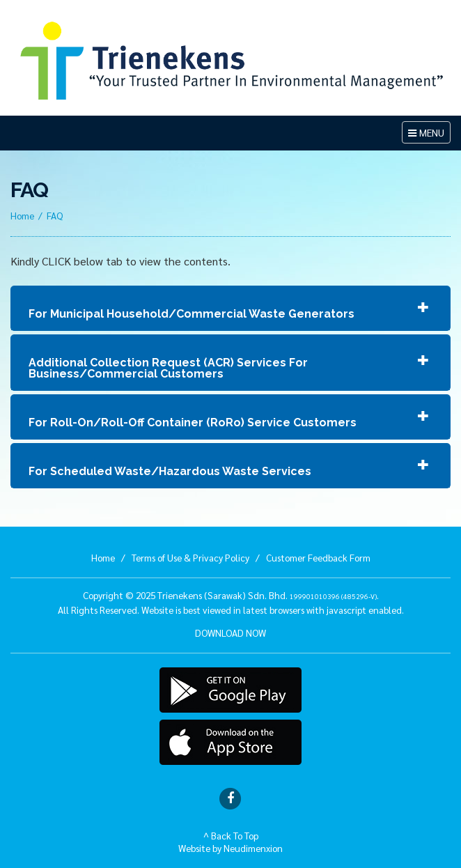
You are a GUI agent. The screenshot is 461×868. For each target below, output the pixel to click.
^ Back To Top (231, 835)
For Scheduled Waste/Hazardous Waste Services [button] (170, 471)
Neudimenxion (253, 848)
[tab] (230, 308)
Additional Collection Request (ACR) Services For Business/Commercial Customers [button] (168, 368)
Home (22, 215)
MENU (429, 134)
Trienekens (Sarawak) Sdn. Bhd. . (268, 595)
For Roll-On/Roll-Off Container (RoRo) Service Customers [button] (193, 423)
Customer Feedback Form (318, 557)
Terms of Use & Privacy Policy (190, 557)
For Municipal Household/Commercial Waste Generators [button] (192, 314)
